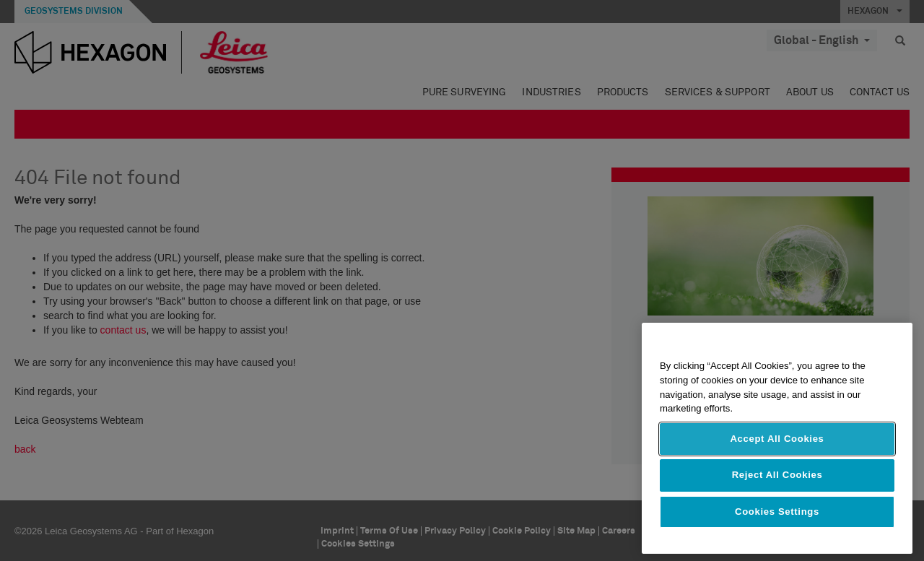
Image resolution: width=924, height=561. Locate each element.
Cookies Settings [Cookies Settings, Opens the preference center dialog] (777, 512)
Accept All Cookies (777, 439)
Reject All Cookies (777, 475)
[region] (777, 438)
